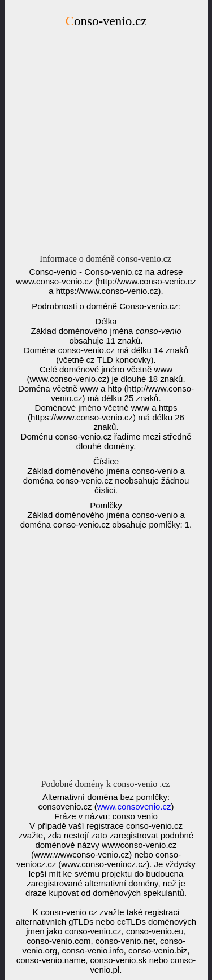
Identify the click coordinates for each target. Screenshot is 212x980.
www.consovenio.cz (134, 807)
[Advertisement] (106, 144)
